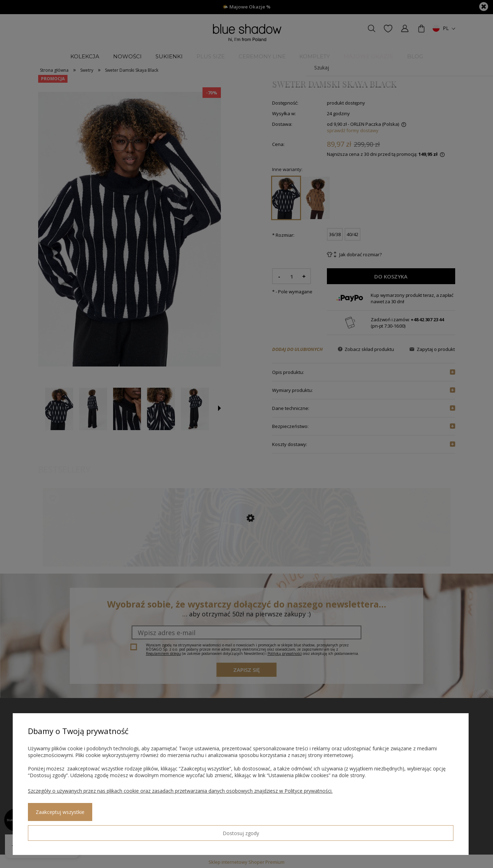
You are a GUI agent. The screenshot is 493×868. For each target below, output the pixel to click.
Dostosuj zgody (53, 830)
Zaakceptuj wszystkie (117, 830)
